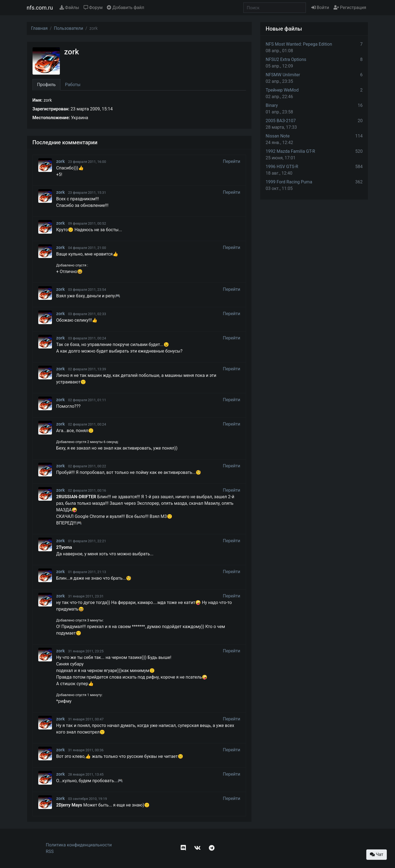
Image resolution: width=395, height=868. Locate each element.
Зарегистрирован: (51, 109)
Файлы (69, 8)
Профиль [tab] (46, 85)
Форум (93, 8)
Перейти (232, 161)
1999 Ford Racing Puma (289, 182)
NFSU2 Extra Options (286, 59)
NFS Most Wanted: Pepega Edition (299, 44)
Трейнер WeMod (282, 90)
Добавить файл (125, 8)
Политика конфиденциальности (79, 845)
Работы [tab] (73, 85)
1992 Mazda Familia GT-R (290, 151)
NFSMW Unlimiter (283, 75)
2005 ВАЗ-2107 (281, 121)
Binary (272, 105)
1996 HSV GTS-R (282, 167)
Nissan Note (278, 136)
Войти (320, 8)
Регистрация (350, 8)
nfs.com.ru (40, 8)
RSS (50, 851)
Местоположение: (51, 118)
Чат (377, 854)
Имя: (38, 100)
